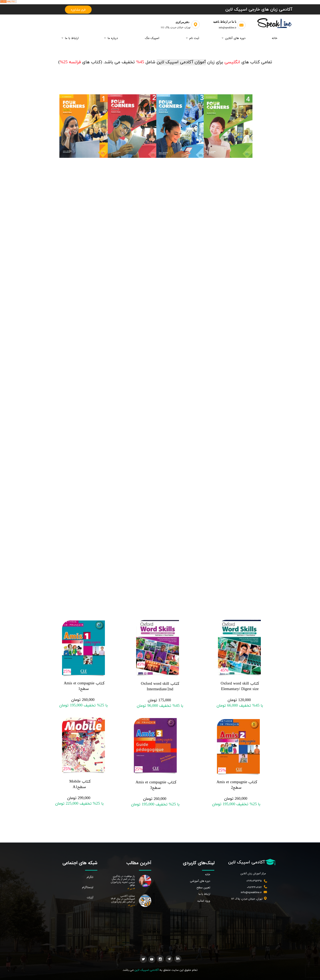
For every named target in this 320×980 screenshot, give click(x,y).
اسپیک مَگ (152, 38)
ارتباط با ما (72, 38)
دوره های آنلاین (235, 38)
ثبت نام (194, 38)
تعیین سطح (203, 888)
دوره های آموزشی (200, 881)
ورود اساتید (204, 901)
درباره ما (113, 38)
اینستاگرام (88, 887)
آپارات (90, 898)
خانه (274, 38)
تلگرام (90, 877)
